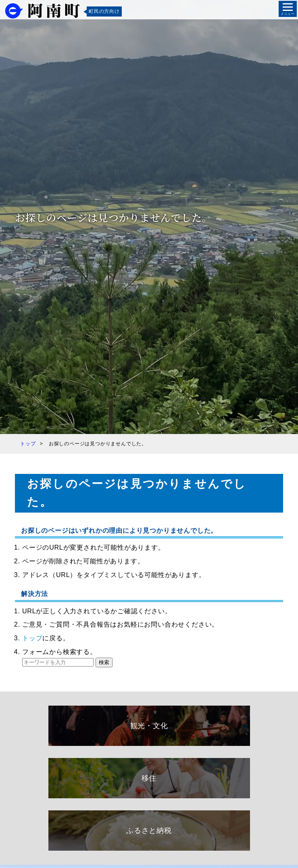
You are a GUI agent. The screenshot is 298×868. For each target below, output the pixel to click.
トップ (32, 638)
